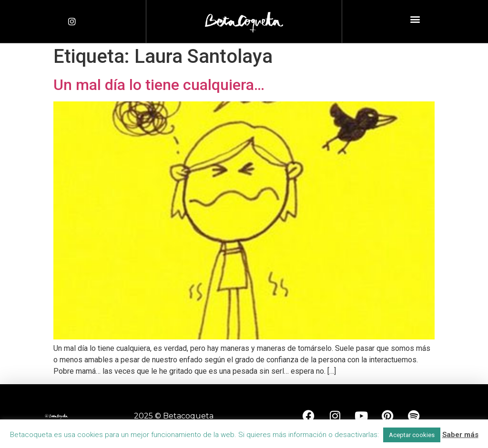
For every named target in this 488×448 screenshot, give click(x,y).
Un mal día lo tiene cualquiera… (159, 85)
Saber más (460, 435)
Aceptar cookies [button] (412, 435)
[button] (415, 19)
